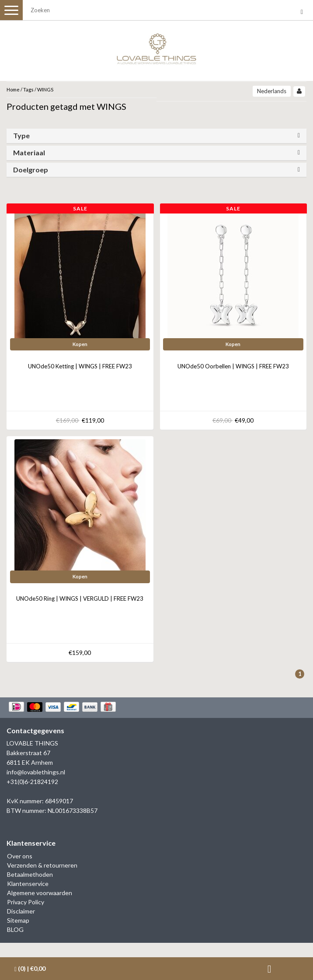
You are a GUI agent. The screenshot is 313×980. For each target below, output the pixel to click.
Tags (28, 89)
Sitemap (18, 920)
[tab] (156, 136)
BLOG (15, 929)
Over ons (20, 856)
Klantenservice (28, 884)
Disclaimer (21, 911)
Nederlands (272, 91)
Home (13, 89)
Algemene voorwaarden (40, 893)
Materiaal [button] (29, 152)
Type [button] (21, 135)
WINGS (45, 89)
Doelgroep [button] (31, 170)
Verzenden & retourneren (42, 865)
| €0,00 (30, 969)
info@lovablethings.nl (36, 772)
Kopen (80, 344)
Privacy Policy (26, 902)
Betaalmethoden (30, 874)
